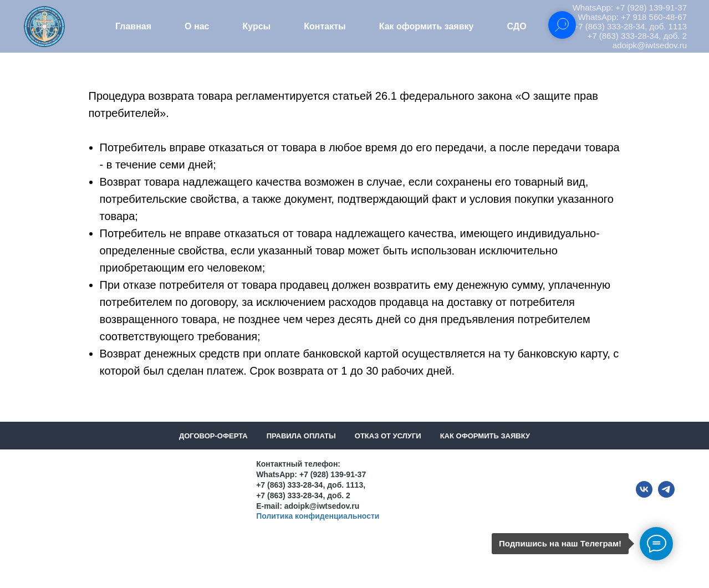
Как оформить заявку (427, 26)
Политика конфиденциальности (318, 516)
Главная (133, 26)
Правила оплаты (301, 436)
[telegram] (666, 495)
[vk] (644, 495)
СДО (516, 26)
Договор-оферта (213, 436)
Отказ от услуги (388, 436)
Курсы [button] (256, 26)
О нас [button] (197, 26)
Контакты (325, 26)
